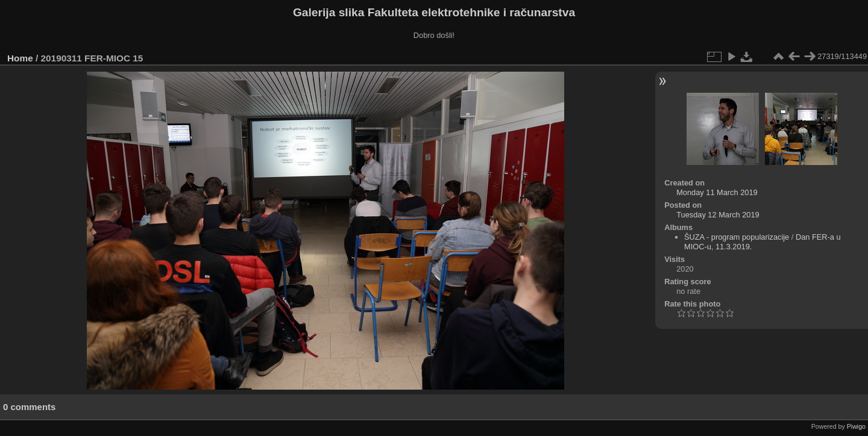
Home (20, 58)
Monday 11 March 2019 (717, 192)
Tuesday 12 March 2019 (718, 215)
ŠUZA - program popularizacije (737, 237)
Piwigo (856, 426)
